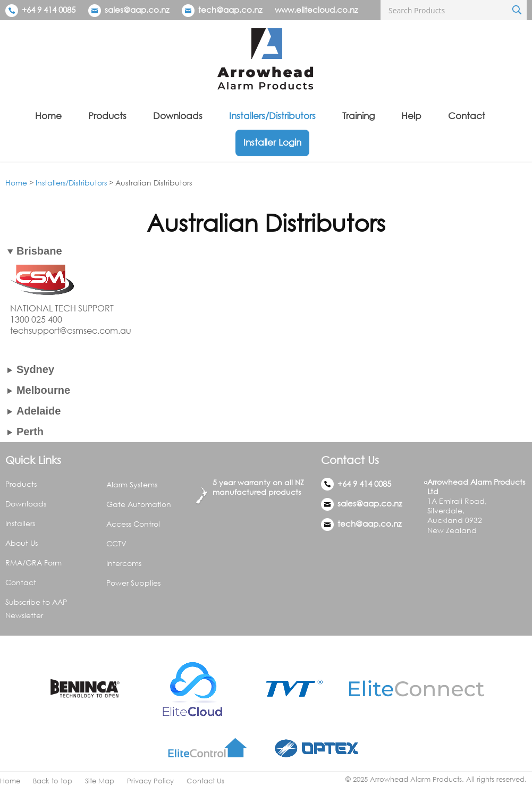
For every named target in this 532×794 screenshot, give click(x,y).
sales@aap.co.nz (137, 10)
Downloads (178, 116)
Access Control (133, 524)
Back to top (53, 781)
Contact (467, 116)
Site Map (100, 781)
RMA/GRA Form (33, 563)
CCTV (116, 543)
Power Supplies (133, 583)
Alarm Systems (132, 484)
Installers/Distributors (272, 116)
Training (358, 116)
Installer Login (272, 142)
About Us (22, 543)
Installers (20, 523)
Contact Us (205, 781)
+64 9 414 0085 (40, 10)
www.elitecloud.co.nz (316, 10)
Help (411, 116)
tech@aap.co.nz (230, 10)
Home (48, 116)
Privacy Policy (150, 781)
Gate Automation (139, 504)
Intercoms (124, 563)
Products (107, 116)
